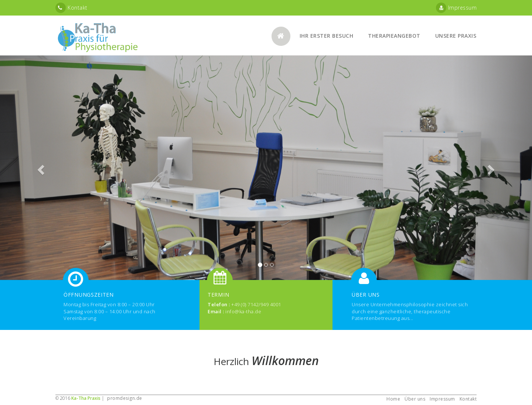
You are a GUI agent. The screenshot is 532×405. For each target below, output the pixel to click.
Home (393, 399)
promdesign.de (125, 398)
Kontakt (71, 8)
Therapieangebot (394, 36)
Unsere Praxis (456, 36)
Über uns (415, 399)
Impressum (456, 8)
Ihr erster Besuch (327, 36)
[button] (40, 168)
